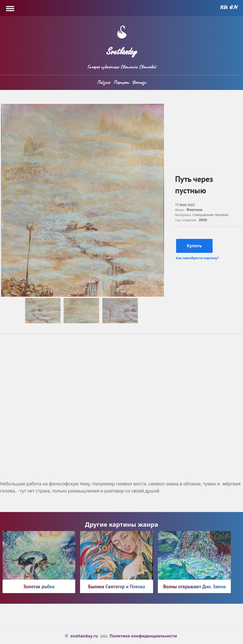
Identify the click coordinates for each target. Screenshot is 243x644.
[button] (82, 295)
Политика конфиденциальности (143, 636)
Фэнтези (139, 82)
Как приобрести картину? (197, 258)
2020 (203, 220)
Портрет (121, 82)
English (234, 7)
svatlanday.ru (84, 636)
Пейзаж (104, 82)
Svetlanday (122, 50)
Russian (224, 7)
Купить (194, 246)
